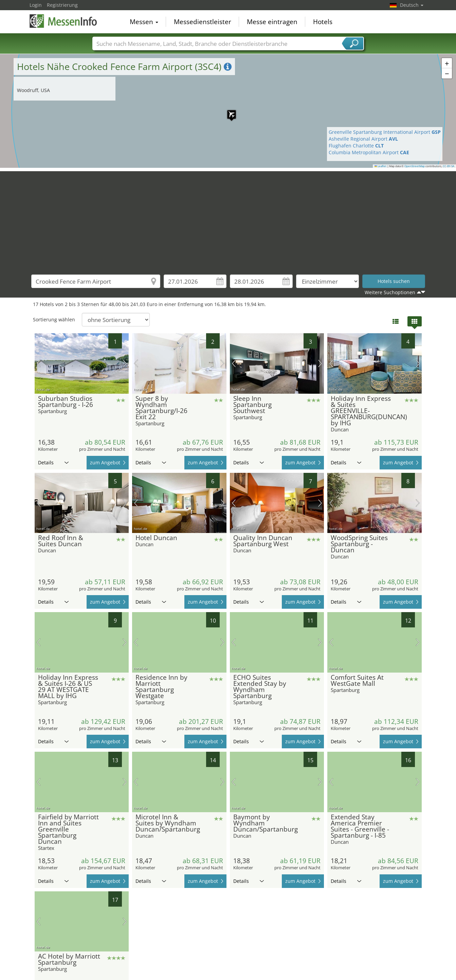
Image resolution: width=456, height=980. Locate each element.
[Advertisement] (228, 219)
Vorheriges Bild (39, 363)
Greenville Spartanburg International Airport (385, 132)
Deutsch (412, 5)
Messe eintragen (272, 22)
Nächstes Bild (125, 363)
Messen (144, 22)
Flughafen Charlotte (356, 146)
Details (53, 462)
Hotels (323, 22)
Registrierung (62, 5)
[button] (228, 111)
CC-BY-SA (449, 166)
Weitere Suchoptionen (390, 292)
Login (36, 5)
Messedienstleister (203, 22)
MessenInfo (63, 21)
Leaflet (381, 166)
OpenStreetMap (415, 166)
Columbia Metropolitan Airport (369, 152)
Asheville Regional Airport (363, 139)
